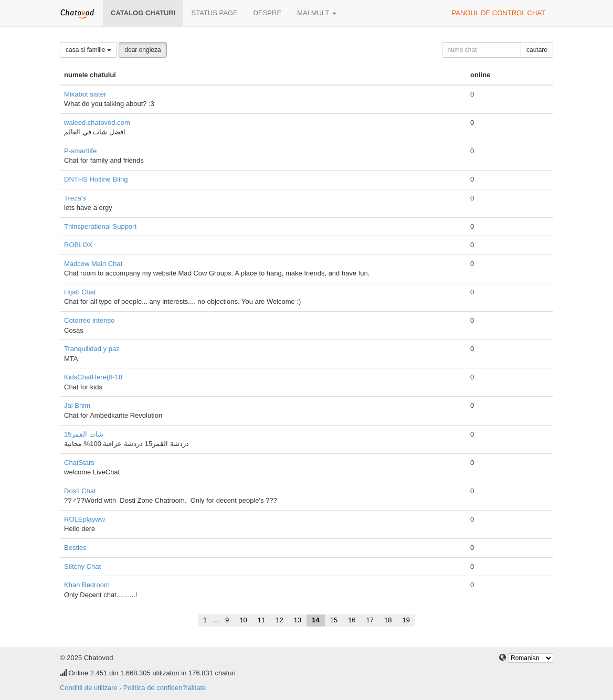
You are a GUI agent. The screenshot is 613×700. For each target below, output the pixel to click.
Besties (75, 548)
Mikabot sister (85, 94)
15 (334, 620)
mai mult (317, 13)
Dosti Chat (80, 491)
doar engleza (142, 50)
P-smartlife (80, 151)
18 (388, 620)
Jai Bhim (77, 405)
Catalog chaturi (143, 13)
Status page (214, 13)
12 (279, 620)
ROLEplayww (84, 519)
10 (243, 620)
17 (370, 620)
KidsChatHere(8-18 (93, 377)
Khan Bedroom (87, 585)
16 (352, 620)
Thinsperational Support (100, 226)
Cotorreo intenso (89, 320)
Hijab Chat (80, 292)
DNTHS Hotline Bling (96, 179)
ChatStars (79, 463)
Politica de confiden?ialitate (165, 688)
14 (315, 620)
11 (261, 620)
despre (267, 13)
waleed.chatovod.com (97, 123)
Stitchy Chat (82, 566)
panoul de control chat (499, 13)
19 (406, 620)
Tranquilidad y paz (92, 349)
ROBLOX (78, 245)
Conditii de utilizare (89, 688)
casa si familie (88, 50)
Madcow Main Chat (93, 264)
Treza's (75, 198)
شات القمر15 (84, 434)
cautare (537, 50)
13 (298, 620)
